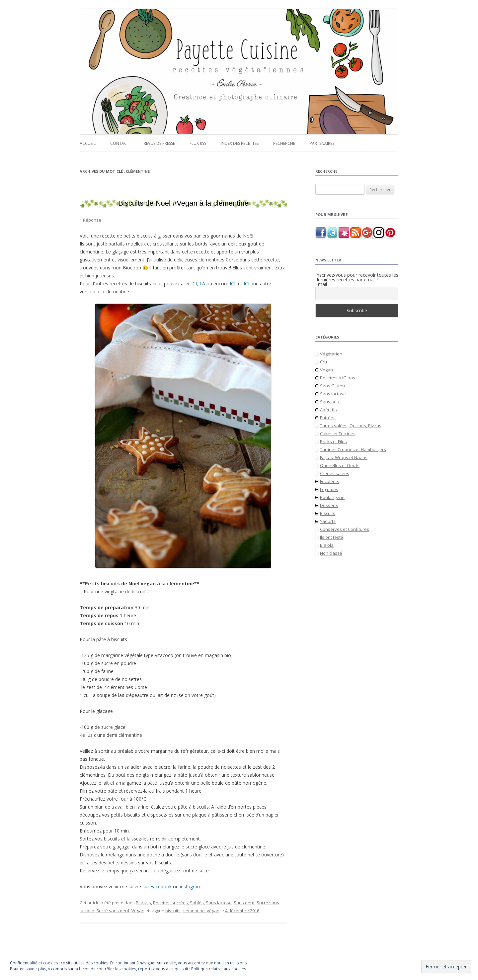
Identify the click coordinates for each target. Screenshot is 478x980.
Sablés (197, 903)
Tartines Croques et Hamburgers (353, 449)
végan (213, 911)
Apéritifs (328, 410)
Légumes (329, 489)
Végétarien (331, 354)
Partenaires (322, 143)
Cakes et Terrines (338, 434)
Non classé (331, 553)
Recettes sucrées (170, 903)
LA (202, 284)
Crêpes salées (335, 473)
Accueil (88, 143)
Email (321, 284)
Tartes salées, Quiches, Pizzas (351, 426)
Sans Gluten (332, 386)
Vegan (138, 911)
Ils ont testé (332, 537)
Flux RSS (198, 143)
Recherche (284, 143)
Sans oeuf (244, 903)
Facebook (161, 886)
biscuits (173, 911)
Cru (323, 362)
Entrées (328, 418)
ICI (194, 284)
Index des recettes (240, 143)
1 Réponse (90, 220)
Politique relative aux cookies (219, 969)
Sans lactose (219, 903)
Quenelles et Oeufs (340, 465)
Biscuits (143, 903)
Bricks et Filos (333, 441)
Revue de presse (159, 143)
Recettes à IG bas (338, 378)
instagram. (191, 886)
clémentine (194, 911)
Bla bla (327, 545)
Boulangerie (332, 497)
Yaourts (328, 521)
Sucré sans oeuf (113, 911)
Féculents (330, 481)
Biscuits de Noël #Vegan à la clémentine (183, 203)
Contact (120, 143)
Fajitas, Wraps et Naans (344, 457)
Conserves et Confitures (345, 529)
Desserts (329, 505)
